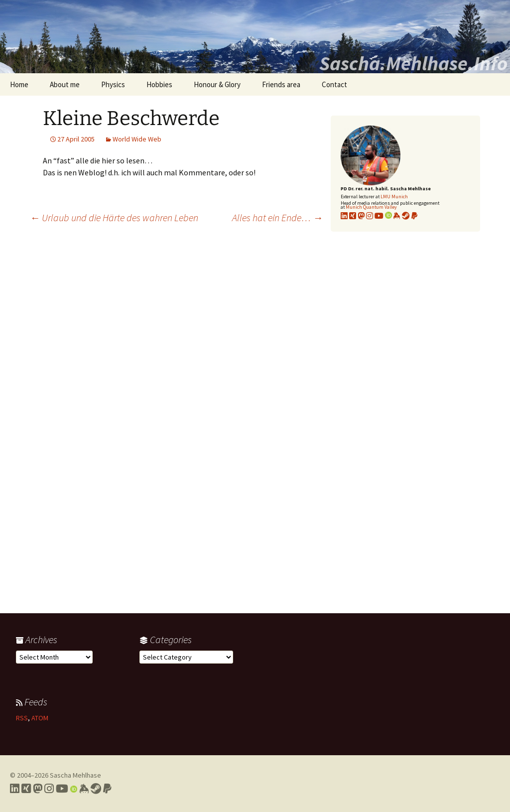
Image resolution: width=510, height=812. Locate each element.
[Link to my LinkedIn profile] (344, 216)
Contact (334, 84)
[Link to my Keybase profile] (84, 789)
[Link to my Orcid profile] (388, 216)
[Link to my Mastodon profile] (361, 216)
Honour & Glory (217, 84)
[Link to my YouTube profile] (379, 216)
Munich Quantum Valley (371, 207)
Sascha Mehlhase (75, 775)
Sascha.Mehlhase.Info (413, 63)
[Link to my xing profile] (353, 216)
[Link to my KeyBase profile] (397, 216)
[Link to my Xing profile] (26, 789)
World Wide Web (137, 139)
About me (65, 84)
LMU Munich (394, 197)
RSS (22, 718)
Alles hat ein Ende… (277, 217)
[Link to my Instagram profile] (370, 216)
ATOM (40, 718)
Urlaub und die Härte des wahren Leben (114, 217)
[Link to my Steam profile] (406, 216)
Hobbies (159, 84)
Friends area (281, 84)
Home (19, 84)
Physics (113, 84)
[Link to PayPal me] (414, 216)
